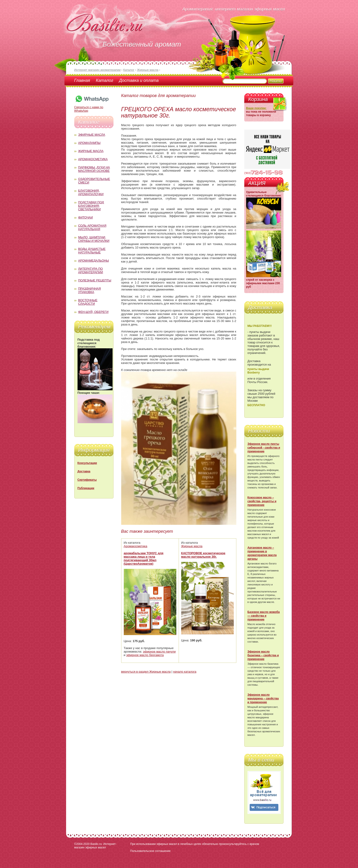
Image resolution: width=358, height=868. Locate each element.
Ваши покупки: (256, 108)
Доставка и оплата (139, 80)
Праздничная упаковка (90, 290)
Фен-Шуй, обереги (93, 312)
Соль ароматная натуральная (92, 227)
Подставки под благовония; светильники (91, 206)
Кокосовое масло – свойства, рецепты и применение (262, 501)
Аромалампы (89, 143)
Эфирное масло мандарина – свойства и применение (263, 699)
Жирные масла (91, 151)
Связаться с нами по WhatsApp (92, 107)
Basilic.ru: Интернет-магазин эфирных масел (95, 846)
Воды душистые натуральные (92, 251)
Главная (82, 80)
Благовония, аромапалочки (91, 192)
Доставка (84, 471)
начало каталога (185, 672)
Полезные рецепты (95, 280)
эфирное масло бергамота (145, 655)
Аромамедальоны (94, 261)
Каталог (105, 80)
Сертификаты (87, 480)
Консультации (87, 463)
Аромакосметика (93, 159)
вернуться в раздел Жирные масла (146, 672)
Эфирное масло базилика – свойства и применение (263, 655)
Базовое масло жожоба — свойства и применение (264, 616)
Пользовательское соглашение (151, 851)
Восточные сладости (88, 302)
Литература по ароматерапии (91, 270)
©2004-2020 (82, 844)
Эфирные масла (92, 135)
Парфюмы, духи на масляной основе (94, 169)
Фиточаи (86, 217)
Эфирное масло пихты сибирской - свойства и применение (264, 448)
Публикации (86, 488)
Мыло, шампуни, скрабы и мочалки (94, 239)
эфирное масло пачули (159, 652)
